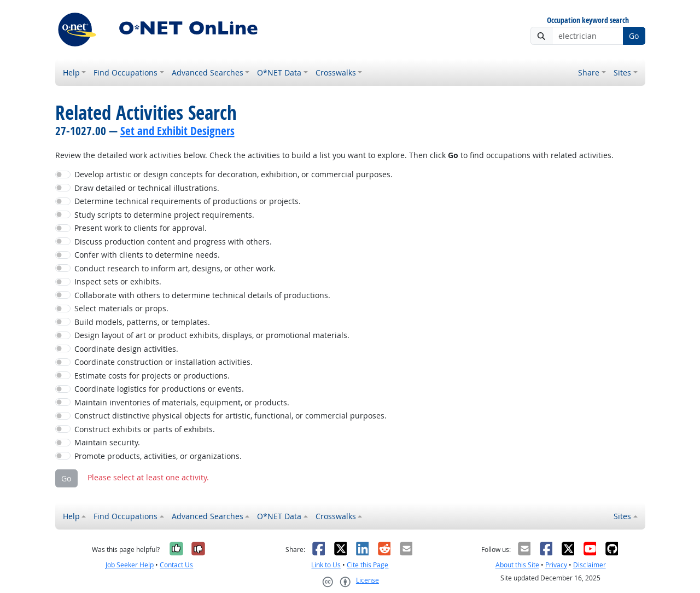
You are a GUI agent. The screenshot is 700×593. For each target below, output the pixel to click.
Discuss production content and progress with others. (173, 242)
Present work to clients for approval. (141, 228)
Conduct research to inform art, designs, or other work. (175, 268)
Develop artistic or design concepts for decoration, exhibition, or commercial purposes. (234, 174)
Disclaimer (590, 565)
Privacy (556, 565)
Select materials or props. (121, 308)
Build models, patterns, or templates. (142, 322)
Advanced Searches (208, 72)
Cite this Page (367, 565)
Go (634, 36)
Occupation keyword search (588, 21)
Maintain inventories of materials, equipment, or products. (182, 402)
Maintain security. (107, 442)
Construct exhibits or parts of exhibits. (145, 429)
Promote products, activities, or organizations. (158, 456)
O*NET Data (279, 72)
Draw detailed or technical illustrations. (147, 188)
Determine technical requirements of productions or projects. (188, 201)
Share (589, 72)
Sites (622, 72)
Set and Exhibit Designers (177, 131)
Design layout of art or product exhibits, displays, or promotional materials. (212, 335)
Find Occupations (126, 72)
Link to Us (326, 565)
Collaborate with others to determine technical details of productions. (202, 295)
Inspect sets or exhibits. (118, 281)
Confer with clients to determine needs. (147, 255)
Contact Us (176, 565)
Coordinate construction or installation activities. (164, 362)
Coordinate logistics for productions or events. (159, 389)
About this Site (517, 565)
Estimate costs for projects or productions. (152, 376)
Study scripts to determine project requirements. (164, 215)
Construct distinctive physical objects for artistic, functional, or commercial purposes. (231, 415)
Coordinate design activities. (126, 349)
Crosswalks (336, 72)
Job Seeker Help (130, 565)
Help (71, 72)
